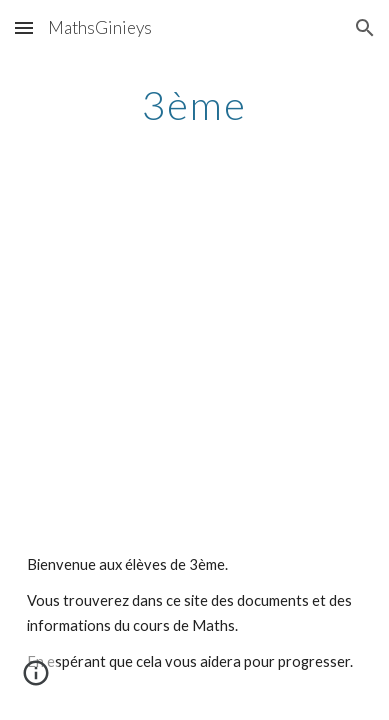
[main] (194, 105)
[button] (24, 27)
